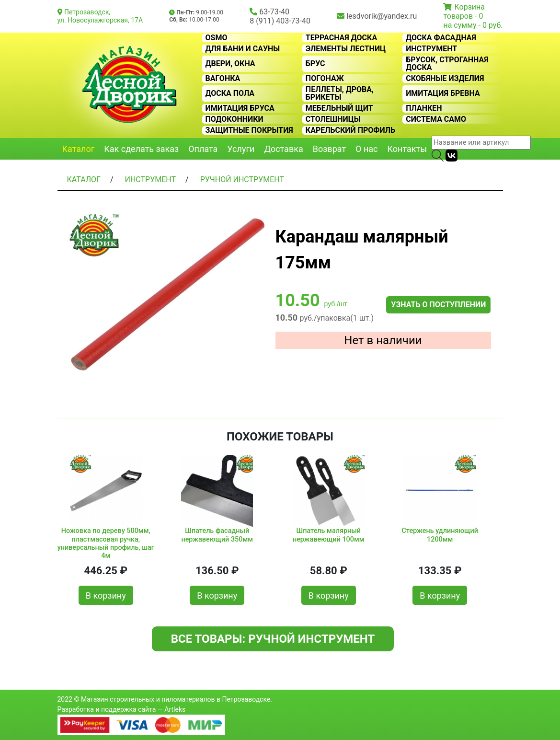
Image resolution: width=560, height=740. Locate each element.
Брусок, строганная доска (447, 64)
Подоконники (234, 119)
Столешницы (333, 119)
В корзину (106, 595)
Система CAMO (436, 119)
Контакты (407, 149)
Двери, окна (230, 64)
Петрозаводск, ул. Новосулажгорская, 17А (100, 16)
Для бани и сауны (243, 49)
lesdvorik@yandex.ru (382, 16)
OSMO (217, 38)
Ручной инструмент (242, 179)
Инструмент (431, 49)
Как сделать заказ (141, 149)
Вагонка (223, 79)
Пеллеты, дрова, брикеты (340, 93)
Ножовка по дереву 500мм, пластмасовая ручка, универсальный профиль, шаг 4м (106, 541)
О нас (366, 149)
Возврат (329, 149)
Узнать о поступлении (438, 305)
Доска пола (230, 93)
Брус (315, 64)
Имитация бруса (240, 108)
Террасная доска (341, 38)
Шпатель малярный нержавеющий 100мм (329, 535)
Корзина (469, 7)
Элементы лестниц (346, 49)
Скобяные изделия (445, 79)
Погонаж (325, 79)
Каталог (79, 149)
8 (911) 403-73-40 (280, 21)
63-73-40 (274, 12)
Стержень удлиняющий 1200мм (440, 535)
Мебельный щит (339, 108)
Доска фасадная (441, 38)
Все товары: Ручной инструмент (273, 639)
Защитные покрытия (249, 130)
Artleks (175, 709)
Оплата (203, 149)
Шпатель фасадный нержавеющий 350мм (217, 535)
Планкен (424, 108)
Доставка (283, 149)
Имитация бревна (443, 93)
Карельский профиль (350, 130)
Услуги (241, 149)
